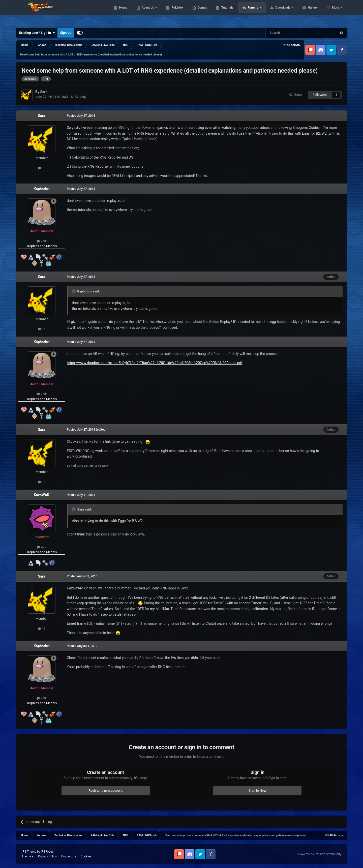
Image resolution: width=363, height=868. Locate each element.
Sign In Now (258, 790)
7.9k (42, 241)
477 (42, 547)
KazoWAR (42, 495)
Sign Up (66, 33)
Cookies (86, 856)
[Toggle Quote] (74, 291)
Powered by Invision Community (320, 854)
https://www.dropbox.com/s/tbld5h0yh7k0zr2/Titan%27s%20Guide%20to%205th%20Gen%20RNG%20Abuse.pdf (155, 363)
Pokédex (201, 13)
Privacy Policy (47, 856)
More (336, 13)
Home (147, 13)
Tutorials (251, 13)
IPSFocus (47, 852)
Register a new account (106, 790)
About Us (172, 13)
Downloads (307, 13)
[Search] (289, 33)
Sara (42, 116)
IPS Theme (29, 852)
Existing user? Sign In (37, 33)
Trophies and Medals (42, 246)
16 (42, 168)
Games (226, 13)
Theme (28, 856)
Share (295, 95)
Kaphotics (42, 189)
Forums (277, 13)
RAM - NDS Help (73, 97)
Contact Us (69, 856)
